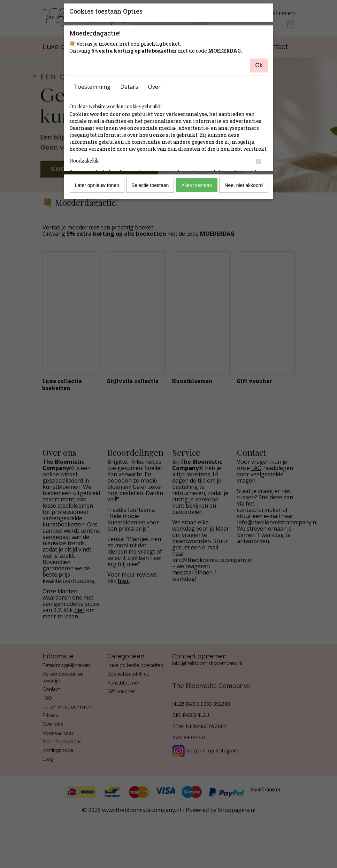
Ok (259, 65)
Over (154, 87)
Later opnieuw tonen (97, 185)
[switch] (258, 161)
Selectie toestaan (150, 185)
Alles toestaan (197, 185)
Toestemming (92, 87)
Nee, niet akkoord (244, 185)
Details (129, 87)
